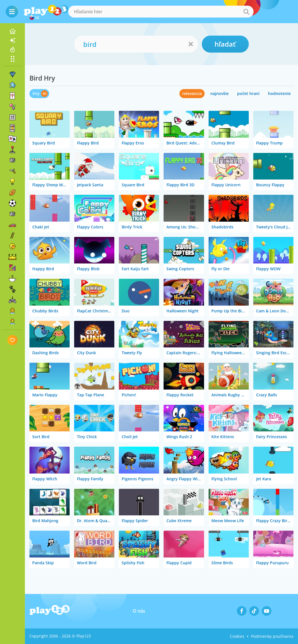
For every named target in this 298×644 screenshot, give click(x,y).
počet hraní (248, 93)
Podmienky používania (272, 636)
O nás (139, 611)
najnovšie (219, 93)
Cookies (237, 636)
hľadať (225, 44)
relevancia (192, 93)
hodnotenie (279, 93)
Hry (36, 93)
